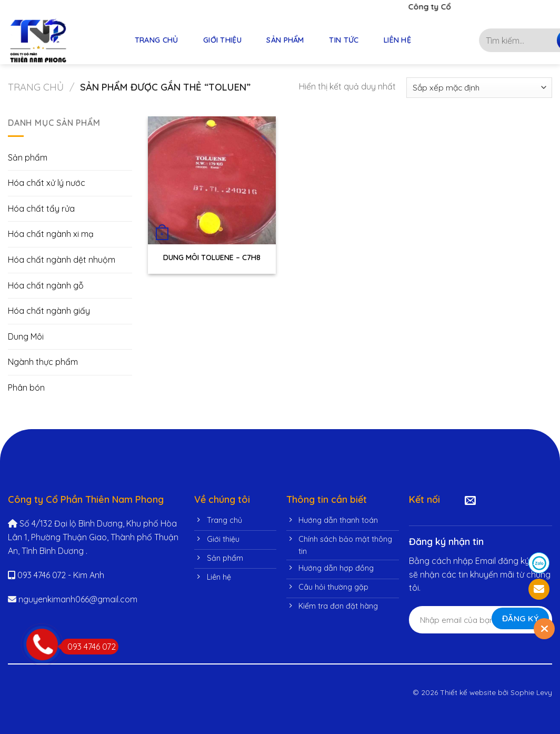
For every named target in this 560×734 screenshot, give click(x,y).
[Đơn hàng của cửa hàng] (479, 88)
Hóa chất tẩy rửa (41, 209)
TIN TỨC (344, 40)
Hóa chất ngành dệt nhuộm (62, 260)
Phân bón (26, 388)
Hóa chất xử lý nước (47, 183)
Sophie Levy (531, 692)
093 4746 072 (88, 647)
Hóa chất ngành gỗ (46, 285)
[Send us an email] (470, 501)
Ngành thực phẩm (43, 362)
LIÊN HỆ (397, 40)
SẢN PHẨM (285, 40)
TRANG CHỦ (157, 40)
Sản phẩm (28, 157)
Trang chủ (36, 87)
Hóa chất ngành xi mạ (51, 234)
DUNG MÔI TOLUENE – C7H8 (212, 257)
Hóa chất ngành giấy (49, 311)
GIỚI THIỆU (222, 40)
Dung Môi (26, 336)
